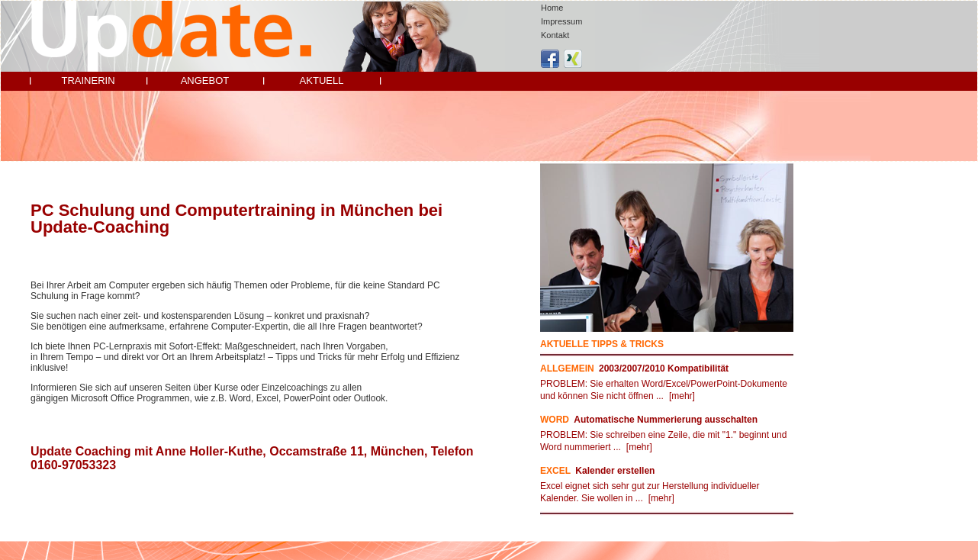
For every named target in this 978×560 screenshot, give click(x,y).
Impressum (561, 21)
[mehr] (682, 396)
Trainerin (88, 80)
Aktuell (322, 80)
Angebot (205, 80)
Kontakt (555, 35)
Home (552, 8)
